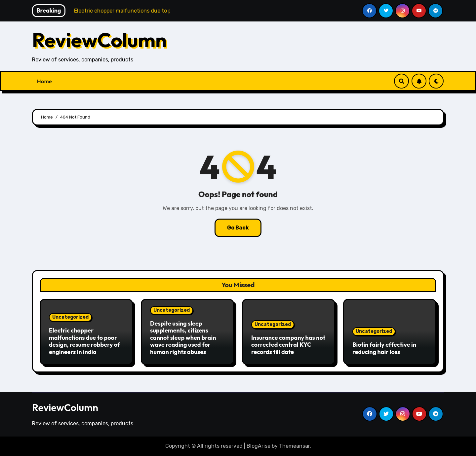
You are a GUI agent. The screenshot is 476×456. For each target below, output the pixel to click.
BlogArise (258, 446)
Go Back (238, 228)
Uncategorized (70, 317)
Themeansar (294, 446)
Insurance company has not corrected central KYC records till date (288, 345)
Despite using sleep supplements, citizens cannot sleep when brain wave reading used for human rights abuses (183, 338)
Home (44, 81)
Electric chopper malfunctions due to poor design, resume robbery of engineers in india (84, 341)
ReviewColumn (99, 40)
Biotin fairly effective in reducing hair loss (384, 348)
